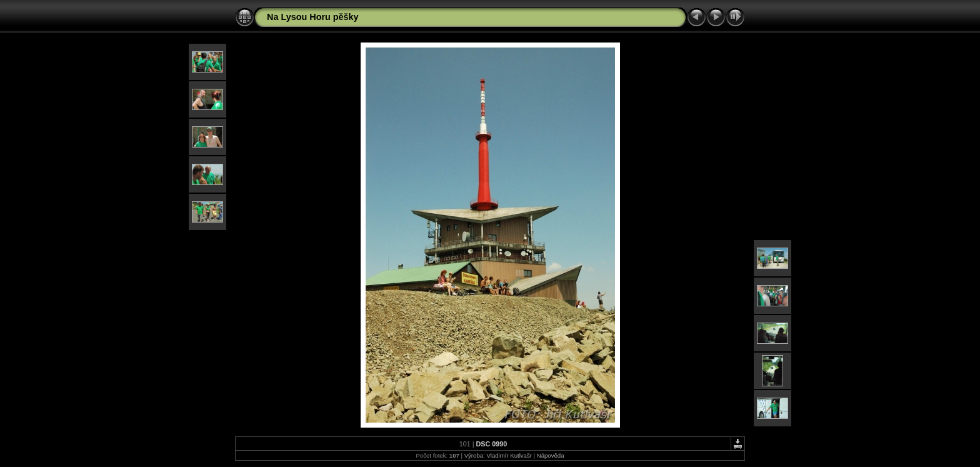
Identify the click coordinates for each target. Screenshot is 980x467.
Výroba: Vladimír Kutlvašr (498, 455)
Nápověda (551, 455)
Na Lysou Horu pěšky (313, 17)
